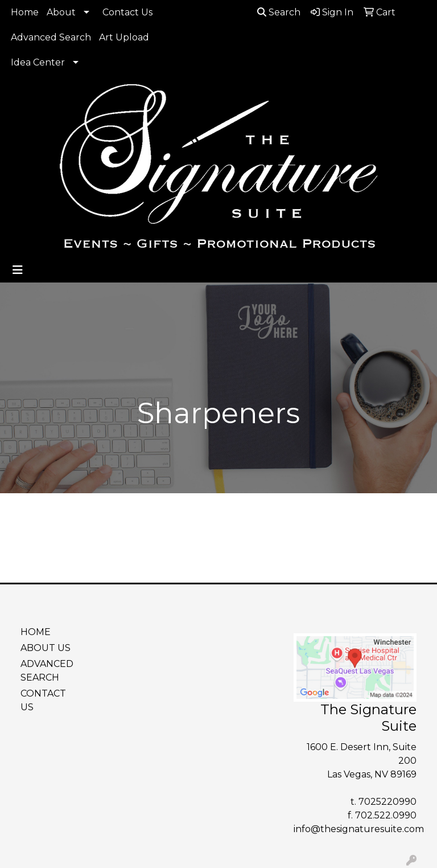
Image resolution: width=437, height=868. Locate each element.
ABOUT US (46, 648)
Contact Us (127, 12)
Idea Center (38, 62)
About (61, 12)
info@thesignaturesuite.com (359, 829)
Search (279, 12)
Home (25, 12)
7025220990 (387, 802)
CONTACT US (43, 700)
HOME (36, 632)
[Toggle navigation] (18, 270)
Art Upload (124, 37)
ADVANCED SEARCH (47, 671)
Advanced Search (51, 37)
